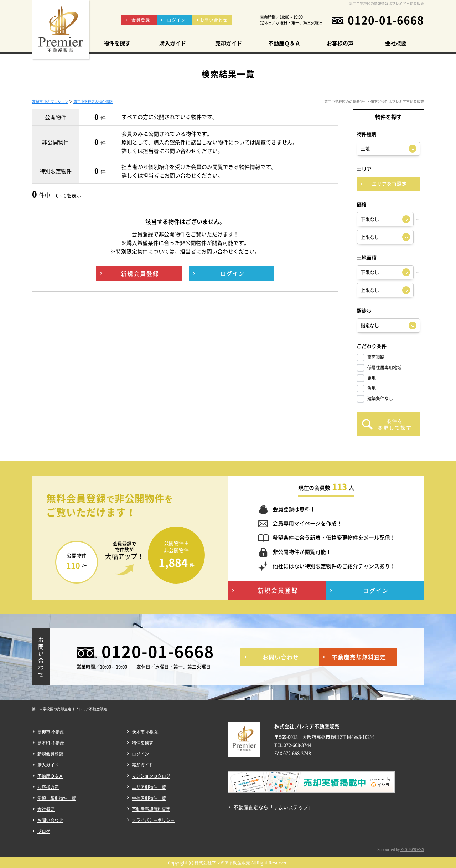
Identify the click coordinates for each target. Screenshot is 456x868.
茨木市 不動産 (145, 732)
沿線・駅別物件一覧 (57, 798)
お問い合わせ (50, 820)
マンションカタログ (151, 776)
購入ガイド (48, 765)
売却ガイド (142, 765)
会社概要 (46, 809)
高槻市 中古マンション (50, 101)
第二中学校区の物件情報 (93, 101)
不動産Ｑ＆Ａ (50, 776)
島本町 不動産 (51, 743)
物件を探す (142, 743)
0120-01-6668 (386, 20)
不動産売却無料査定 (151, 809)
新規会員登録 (50, 754)
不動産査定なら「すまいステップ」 (273, 807)
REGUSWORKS (412, 849)
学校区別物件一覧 (149, 798)
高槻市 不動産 (51, 732)
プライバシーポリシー (153, 820)
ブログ (44, 831)
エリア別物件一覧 (149, 787)
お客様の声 (48, 787)
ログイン (140, 754)
